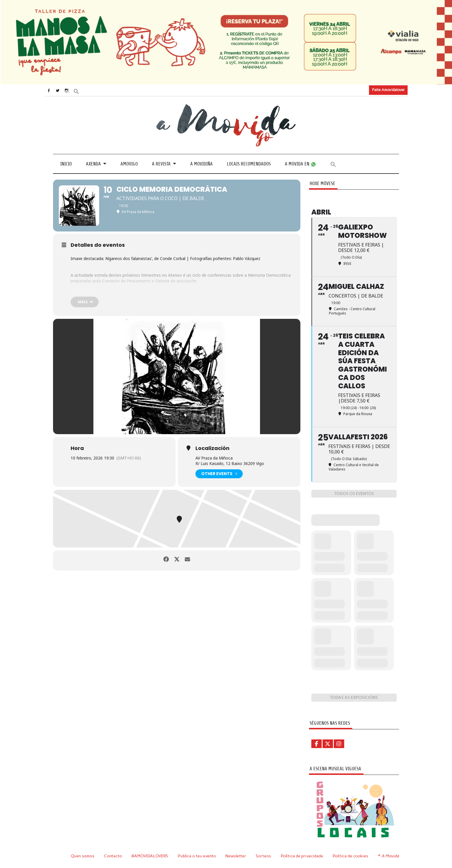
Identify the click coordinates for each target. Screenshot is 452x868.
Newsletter (237, 856)
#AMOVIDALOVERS (150, 856)
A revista (161, 164)
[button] (84, 91)
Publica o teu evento (198, 856)
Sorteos (264, 856)
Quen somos (83, 856)
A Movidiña (201, 164)
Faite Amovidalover (388, 90)
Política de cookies (351, 856)
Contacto (113, 856)
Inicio (66, 164)
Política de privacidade (303, 856)
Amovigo (129, 164)
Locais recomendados (249, 164)
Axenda (93, 164)
